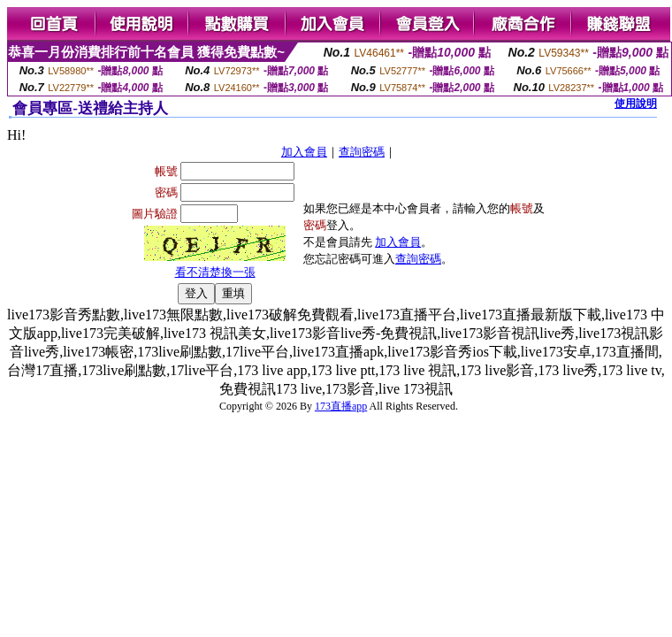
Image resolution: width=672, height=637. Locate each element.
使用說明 (636, 104)
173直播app (341, 406)
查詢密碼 (362, 152)
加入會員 (304, 152)
